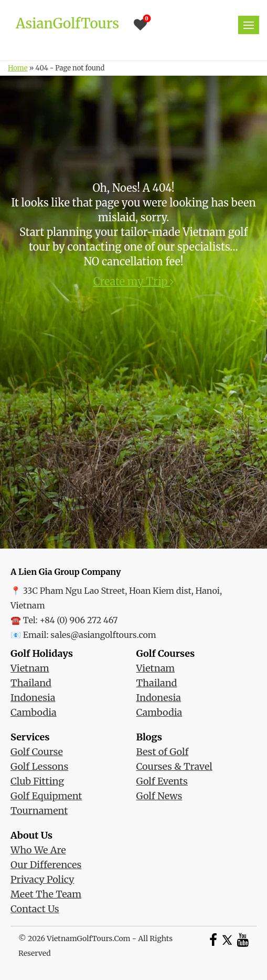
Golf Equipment (46, 796)
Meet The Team (46, 894)
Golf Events (162, 781)
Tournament (39, 811)
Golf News (159, 796)
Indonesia (33, 698)
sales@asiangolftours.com (103, 635)
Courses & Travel (174, 766)
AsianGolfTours (67, 23)
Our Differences (46, 865)
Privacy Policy (42, 879)
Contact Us (35, 909)
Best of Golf (163, 752)
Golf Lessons (39, 766)
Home (18, 68)
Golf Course (37, 752)
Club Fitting (37, 781)
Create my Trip (134, 281)
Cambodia (34, 712)
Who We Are (38, 850)
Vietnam (30, 668)
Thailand (31, 683)
